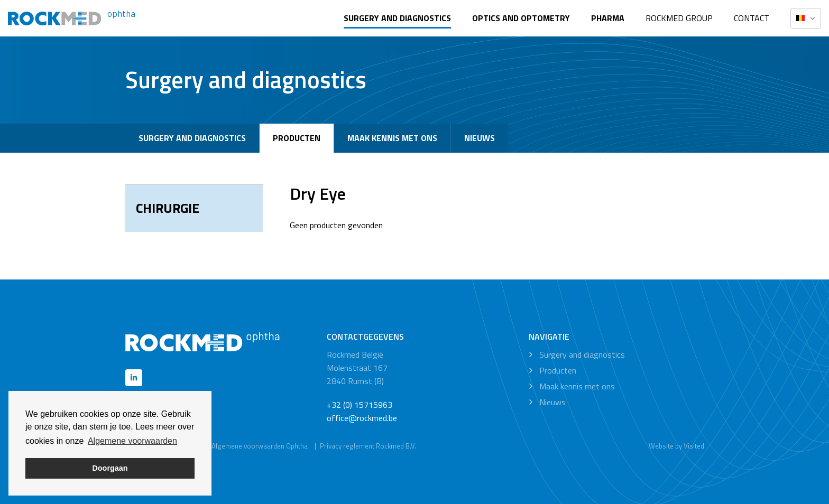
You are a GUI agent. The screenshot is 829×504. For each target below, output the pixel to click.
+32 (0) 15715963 (360, 405)
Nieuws (480, 138)
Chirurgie (168, 208)
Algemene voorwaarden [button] (132, 441)
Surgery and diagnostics (397, 18)
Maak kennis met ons (392, 138)
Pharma (608, 18)
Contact (752, 18)
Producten (297, 138)
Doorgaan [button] (110, 468)
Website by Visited (676, 446)
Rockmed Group (679, 18)
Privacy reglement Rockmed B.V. (368, 446)
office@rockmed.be (362, 418)
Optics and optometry (521, 18)
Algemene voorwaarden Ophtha (260, 446)
